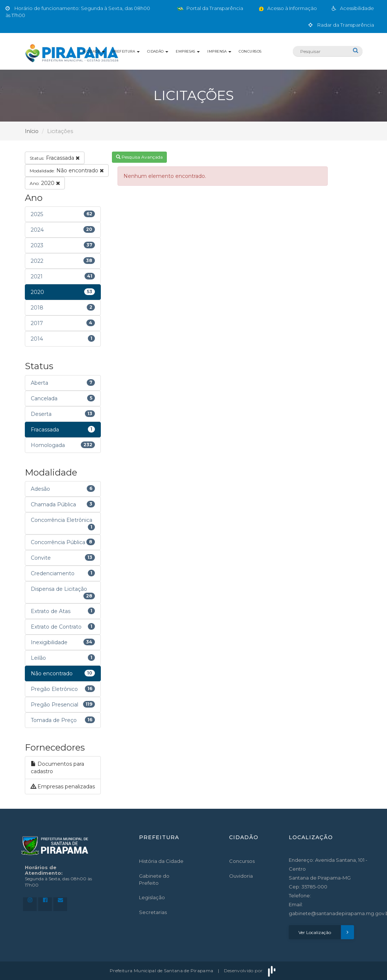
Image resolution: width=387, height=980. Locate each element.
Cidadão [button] (158, 51)
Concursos (250, 51)
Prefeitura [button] (126, 51)
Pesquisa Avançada (139, 157)
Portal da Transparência (210, 8)
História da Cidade (161, 861)
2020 (45, 183)
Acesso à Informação (287, 8)
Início (32, 131)
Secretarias (153, 912)
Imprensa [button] (219, 51)
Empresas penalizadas (63, 787)
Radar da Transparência (341, 25)
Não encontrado (67, 170)
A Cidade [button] (94, 51)
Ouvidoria (241, 876)
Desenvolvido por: (251, 971)
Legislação (152, 897)
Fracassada (55, 158)
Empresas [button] (188, 51)
